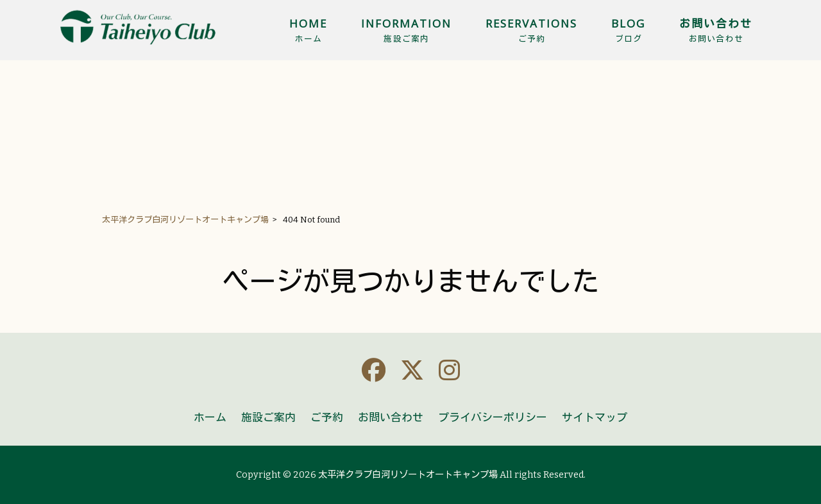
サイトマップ (595, 417)
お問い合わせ (391, 417)
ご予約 (327, 417)
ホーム (210, 417)
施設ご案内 (268, 417)
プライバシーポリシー (493, 417)
